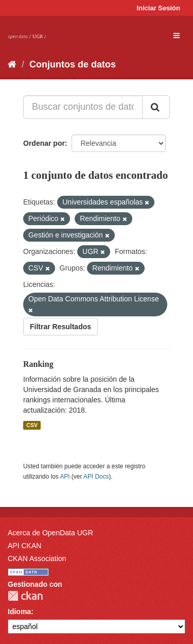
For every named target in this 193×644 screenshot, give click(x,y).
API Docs (96, 477)
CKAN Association (37, 558)
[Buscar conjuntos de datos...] (83, 107)
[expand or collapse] (177, 36)
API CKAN (24, 546)
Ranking (38, 364)
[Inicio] (12, 64)
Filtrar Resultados (60, 327)
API (65, 477)
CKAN (25, 596)
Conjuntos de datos (73, 64)
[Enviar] (156, 107)
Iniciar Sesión (158, 8)
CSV (32, 425)
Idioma (19, 612)
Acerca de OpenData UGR (50, 533)
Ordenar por (44, 143)
